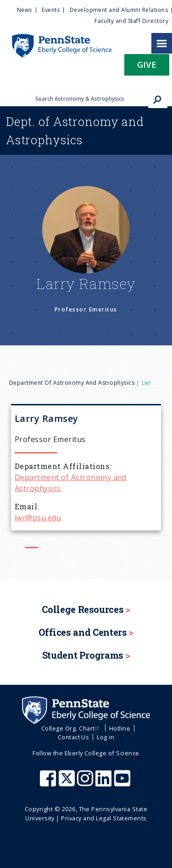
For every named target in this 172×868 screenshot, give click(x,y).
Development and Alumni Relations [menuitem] (119, 10)
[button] (147, 68)
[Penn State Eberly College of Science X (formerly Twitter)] (68, 783)
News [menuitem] (25, 10)
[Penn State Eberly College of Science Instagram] (86, 783)
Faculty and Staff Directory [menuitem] (131, 21)
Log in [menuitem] (105, 737)
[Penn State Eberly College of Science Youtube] (123, 783)
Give (147, 64)
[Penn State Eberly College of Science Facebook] (49, 783)
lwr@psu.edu (38, 518)
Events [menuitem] (51, 10)
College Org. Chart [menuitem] (71, 728)
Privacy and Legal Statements (104, 818)
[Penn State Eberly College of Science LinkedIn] (105, 783)
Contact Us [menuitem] (74, 737)
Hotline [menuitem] (120, 728)
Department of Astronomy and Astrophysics (72, 383)
